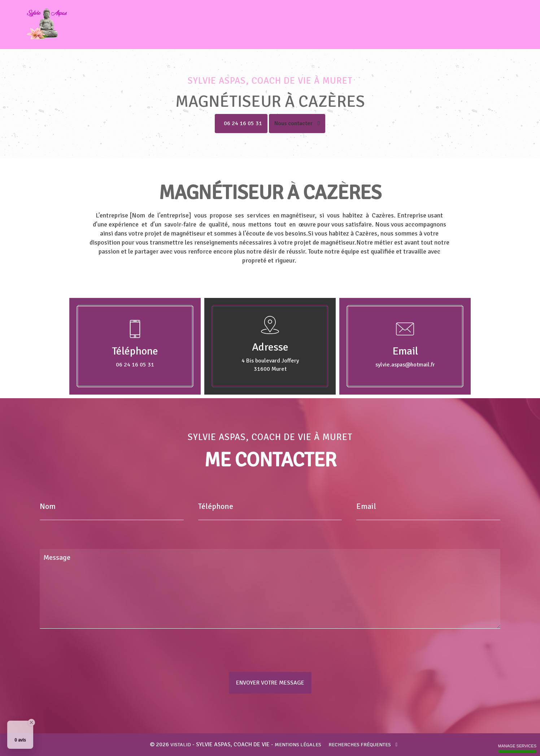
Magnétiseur (285, 25)
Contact (507, 25)
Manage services (517, 748)
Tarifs (477, 25)
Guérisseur (331, 25)
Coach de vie (238, 25)
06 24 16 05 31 (243, 123)
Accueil (198, 25)
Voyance (425, 25)
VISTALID (181, 745)
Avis (453, 25)
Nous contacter (297, 123)
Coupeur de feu (380, 25)
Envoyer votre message (270, 683)
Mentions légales (298, 745)
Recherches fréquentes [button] (363, 745)
